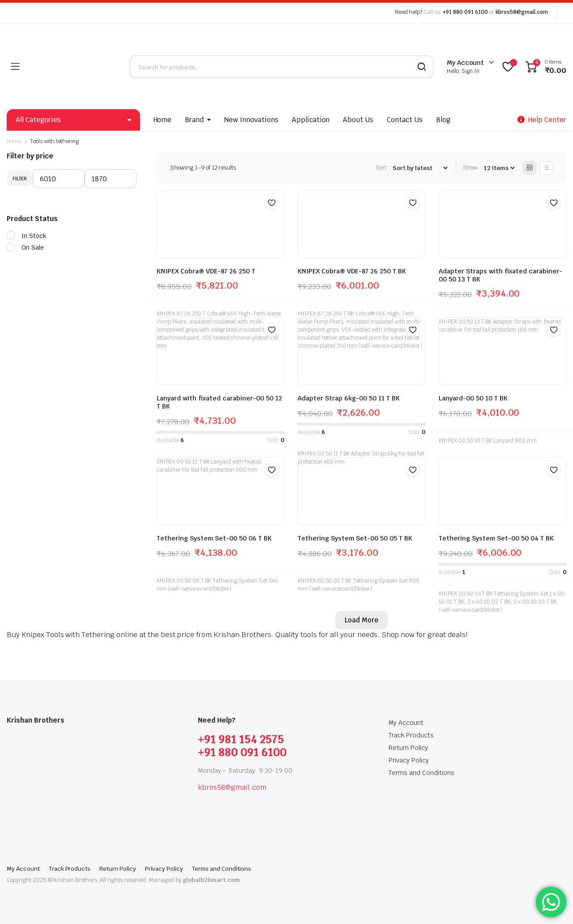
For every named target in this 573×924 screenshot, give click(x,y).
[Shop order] (420, 168)
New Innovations (251, 120)
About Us (358, 120)
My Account (406, 723)
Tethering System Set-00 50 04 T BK (496, 538)
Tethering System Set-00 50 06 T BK (214, 538)
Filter (20, 179)
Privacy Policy (409, 760)
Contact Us (405, 120)
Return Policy (408, 748)
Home (163, 120)
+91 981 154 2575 (241, 739)
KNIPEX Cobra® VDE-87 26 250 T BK (352, 271)
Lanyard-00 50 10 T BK (473, 398)
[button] (272, 203)
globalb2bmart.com (211, 880)
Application (311, 120)
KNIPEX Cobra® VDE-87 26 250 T (206, 271)
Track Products (411, 735)
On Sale (25, 247)
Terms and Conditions (421, 773)
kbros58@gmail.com (522, 12)
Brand (194, 120)
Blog (443, 120)
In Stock (27, 236)
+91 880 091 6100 (465, 12)
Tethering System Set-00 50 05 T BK (355, 538)
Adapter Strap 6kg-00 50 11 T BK (349, 398)
